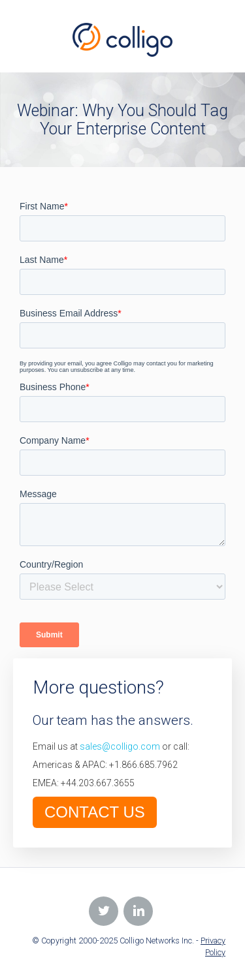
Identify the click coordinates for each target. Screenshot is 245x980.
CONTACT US (95, 812)
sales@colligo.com (120, 746)
